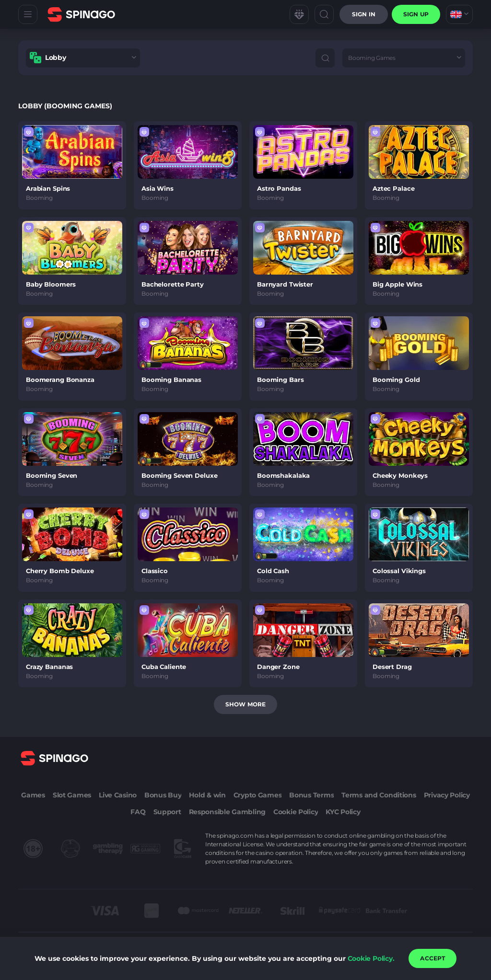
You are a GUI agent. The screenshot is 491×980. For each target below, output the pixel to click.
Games (33, 795)
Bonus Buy (163, 795)
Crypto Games (258, 795)
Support (167, 812)
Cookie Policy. (371, 958)
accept (433, 958)
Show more (245, 704)
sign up (416, 14)
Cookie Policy (296, 812)
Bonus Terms (311, 795)
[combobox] (459, 14)
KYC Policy (343, 812)
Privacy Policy (447, 795)
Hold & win (207, 795)
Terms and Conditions (379, 795)
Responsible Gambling (227, 812)
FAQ (138, 812)
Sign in (364, 14)
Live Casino (118, 795)
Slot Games (72, 795)
